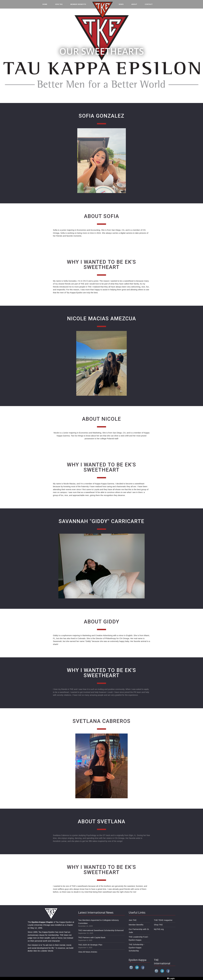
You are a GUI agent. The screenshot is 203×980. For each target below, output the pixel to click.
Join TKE (133, 920)
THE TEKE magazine (163, 920)
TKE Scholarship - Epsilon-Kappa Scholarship (137, 948)
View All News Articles (88, 952)
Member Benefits (136, 925)
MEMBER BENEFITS (78, 5)
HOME (45, 5)
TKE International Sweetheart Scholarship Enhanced (101, 930)
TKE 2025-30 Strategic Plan (90, 945)
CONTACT (149, 5)
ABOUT (134, 5)
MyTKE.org (159, 929)
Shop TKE (158, 925)
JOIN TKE (59, 5)
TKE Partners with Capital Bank (92, 937)
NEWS (121, 5)
